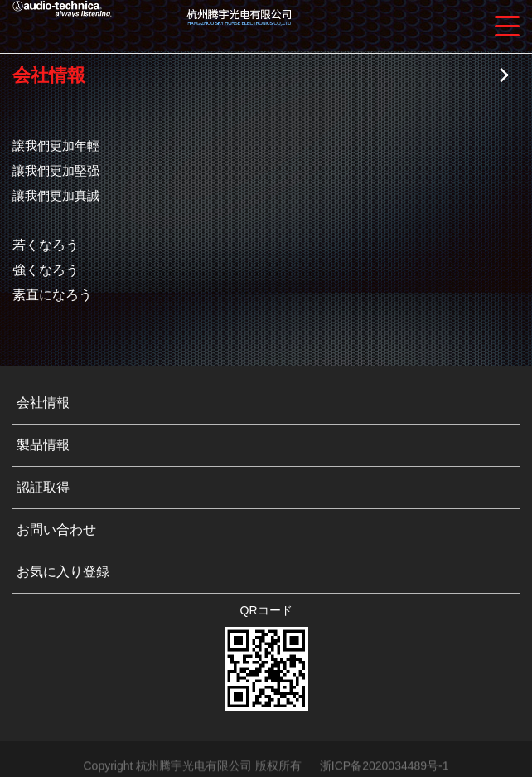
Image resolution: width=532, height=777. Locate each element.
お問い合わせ (56, 529)
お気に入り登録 (63, 572)
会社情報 (43, 403)
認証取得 (43, 487)
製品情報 (43, 445)
